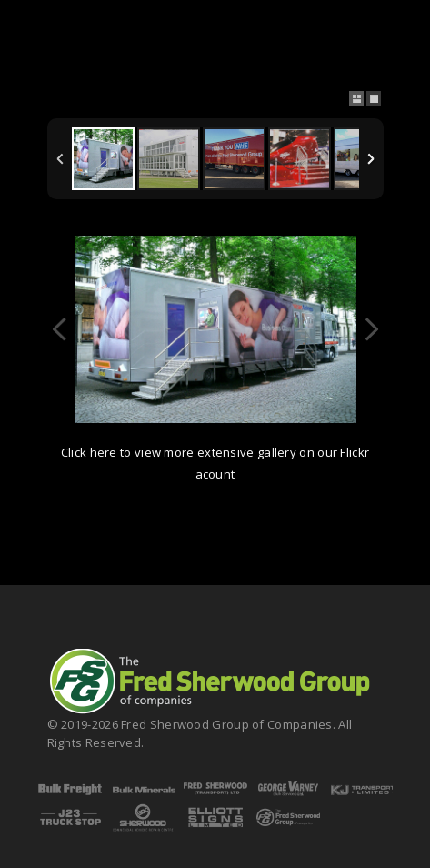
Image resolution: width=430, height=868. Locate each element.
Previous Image (60, 329)
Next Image (371, 329)
